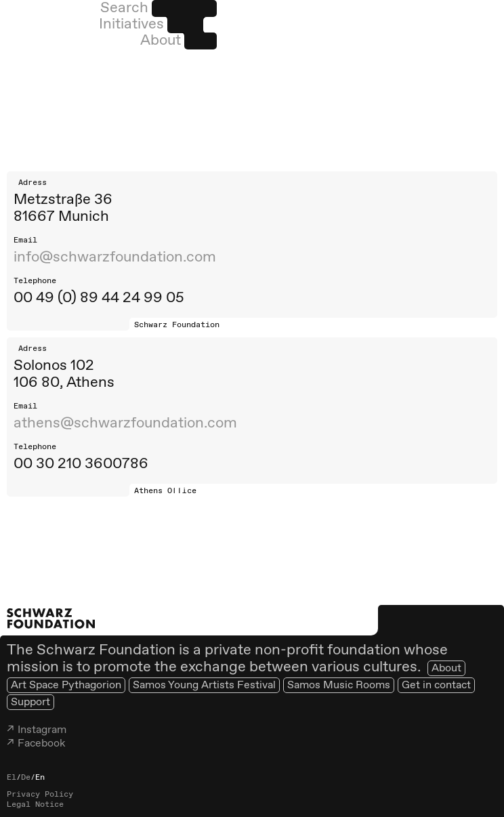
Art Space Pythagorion (66, 685)
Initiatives (131, 24)
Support (30, 702)
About (161, 41)
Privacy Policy (40, 795)
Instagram (42, 730)
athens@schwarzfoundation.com (125, 423)
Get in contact (436, 685)
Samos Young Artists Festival (204, 685)
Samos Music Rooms (339, 685)
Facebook (41, 743)
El (12, 778)
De (26, 778)
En (40, 778)
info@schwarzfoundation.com (115, 257)
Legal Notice (35, 805)
